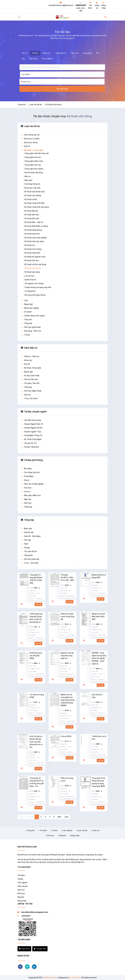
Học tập (26, 540)
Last (66, 817)
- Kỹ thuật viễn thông (32, 268)
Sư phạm (26, 312)
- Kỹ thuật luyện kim (32, 234)
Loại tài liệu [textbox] (26, 74)
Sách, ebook (82, 830)
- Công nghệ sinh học (32, 165)
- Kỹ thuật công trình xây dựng (36, 207)
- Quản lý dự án (30, 280)
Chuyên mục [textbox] (26, 82)
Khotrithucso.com (50, 978)
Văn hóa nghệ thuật (31, 327)
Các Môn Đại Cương (31, 420)
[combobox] (62, 74)
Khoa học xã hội (29, 143)
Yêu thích (90, 5)
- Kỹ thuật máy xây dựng (34, 241)
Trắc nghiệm (47, 59)
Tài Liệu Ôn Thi (29, 443)
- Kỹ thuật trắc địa (31, 261)
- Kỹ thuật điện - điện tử (33, 222)
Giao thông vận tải (30, 135)
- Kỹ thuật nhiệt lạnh (32, 253)
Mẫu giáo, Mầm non (31, 495)
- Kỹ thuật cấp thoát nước (34, 192)
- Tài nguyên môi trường (33, 284)
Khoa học (27, 360)
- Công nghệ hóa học (32, 157)
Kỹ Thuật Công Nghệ (31, 439)
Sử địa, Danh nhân (30, 376)
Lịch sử (26, 492)
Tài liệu (35, 53)
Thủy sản (26, 320)
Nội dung (33, 59)
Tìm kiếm (43, 830)
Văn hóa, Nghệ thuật (31, 391)
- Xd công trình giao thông (34, 295)
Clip (23, 59)
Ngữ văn (26, 499)
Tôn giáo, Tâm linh (30, 383)
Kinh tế (26, 146)
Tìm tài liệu (62, 89)
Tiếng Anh (27, 555)
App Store (24, 949)
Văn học (26, 395)
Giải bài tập (27, 532)
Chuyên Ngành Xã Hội (32, 428)
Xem (38, 604)
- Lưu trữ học (29, 276)
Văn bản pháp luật (30, 559)
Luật (24, 300)
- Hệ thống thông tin (32, 184)
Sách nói (75, 53)
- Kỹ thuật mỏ (29, 245)
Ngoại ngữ (27, 304)
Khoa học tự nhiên (30, 139)
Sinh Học (26, 503)
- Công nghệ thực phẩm (33, 169)
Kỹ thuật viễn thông (53, 105)
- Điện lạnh (28, 180)
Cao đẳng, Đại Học (31, 472)
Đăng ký (97, 5)
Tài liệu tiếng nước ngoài (33, 316)
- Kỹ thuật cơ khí (30, 199)
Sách (25, 544)
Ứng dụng (87, 53)
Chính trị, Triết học (30, 357)
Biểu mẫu (27, 529)
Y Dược (26, 335)
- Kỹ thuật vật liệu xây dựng (35, 264)
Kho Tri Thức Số (75, 978)
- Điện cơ (27, 176)
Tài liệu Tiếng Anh (30, 447)
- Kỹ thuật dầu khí (31, 211)
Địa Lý (25, 480)
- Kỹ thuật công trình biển (34, 203)
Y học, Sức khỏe (29, 399)
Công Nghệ (27, 476)
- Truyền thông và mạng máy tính (37, 287)
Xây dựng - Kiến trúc (31, 331)
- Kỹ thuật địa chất (31, 219)
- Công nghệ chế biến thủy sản (36, 153)
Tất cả (25, 53)
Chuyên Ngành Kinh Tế (32, 424)
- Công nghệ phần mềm (33, 161)
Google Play (40, 949)
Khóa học (47, 53)
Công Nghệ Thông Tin (32, 435)
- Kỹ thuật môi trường (32, 249)
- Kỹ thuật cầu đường (32, 196)
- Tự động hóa (29, 291)
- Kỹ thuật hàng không (33, 230)
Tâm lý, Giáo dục (30, 379)
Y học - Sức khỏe (30, 563)
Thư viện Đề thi (29, 552)
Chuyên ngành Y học (31, 432)
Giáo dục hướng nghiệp (32, 484)
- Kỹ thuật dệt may (31, 215)
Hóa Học (26, 488)
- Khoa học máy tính (32, 188)
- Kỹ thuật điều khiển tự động (35, 226)
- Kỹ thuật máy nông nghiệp (35, 238)
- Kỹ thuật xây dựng (31, 272)
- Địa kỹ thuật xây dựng (33, 173)
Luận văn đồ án (36, 105)
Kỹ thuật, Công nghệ (31, 368)
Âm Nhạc (27, 469)
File (98, 53)
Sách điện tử (61, 53)
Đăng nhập (104, 5)
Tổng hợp (27, 323)
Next (60, 817)
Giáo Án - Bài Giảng (31, 536)
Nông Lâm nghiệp (30, 308)
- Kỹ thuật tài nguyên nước (34, 257)
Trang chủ (22, 105)
